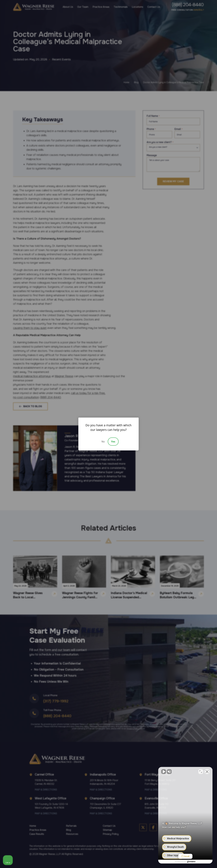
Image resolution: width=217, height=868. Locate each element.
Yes (113, 442)
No (103, 442)
